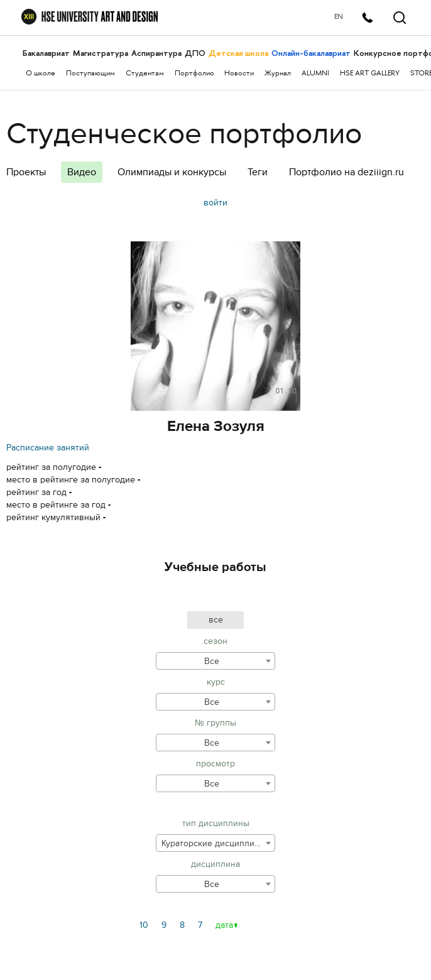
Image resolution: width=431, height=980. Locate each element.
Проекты (26, 172)
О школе (41, 74)
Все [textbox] (212, 661)
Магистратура (101, 53)
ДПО (195, 53)
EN (337, 17)
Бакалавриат (46, 53)
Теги (258, 172)
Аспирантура (156, 53)
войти (215, 203)
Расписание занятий (48, 448)
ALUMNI (315, 74)
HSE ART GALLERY (370, 74)
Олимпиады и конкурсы (172, 172)
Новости (239, 74)
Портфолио (194, 74)
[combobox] (215, 661)
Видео (82, 172)
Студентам (145, 74)
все (216, 620)
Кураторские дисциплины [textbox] (214, 843)
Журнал (278, 74)
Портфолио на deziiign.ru (346, 172)
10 (144, 925)
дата (224, 925)
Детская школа (238, 53)
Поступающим (90, 74)
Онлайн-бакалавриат (311, 53)
